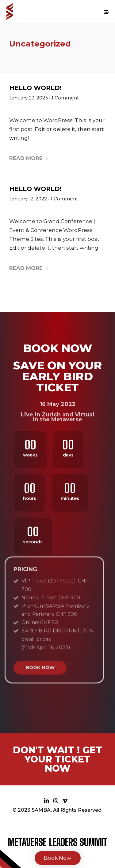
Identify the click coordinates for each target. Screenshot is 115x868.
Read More (29, 158)
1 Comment (65, 98)
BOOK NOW (40, 607)
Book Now (57, 858)
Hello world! (35, 88)
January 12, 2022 (28, 199)
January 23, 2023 (29, 98)
